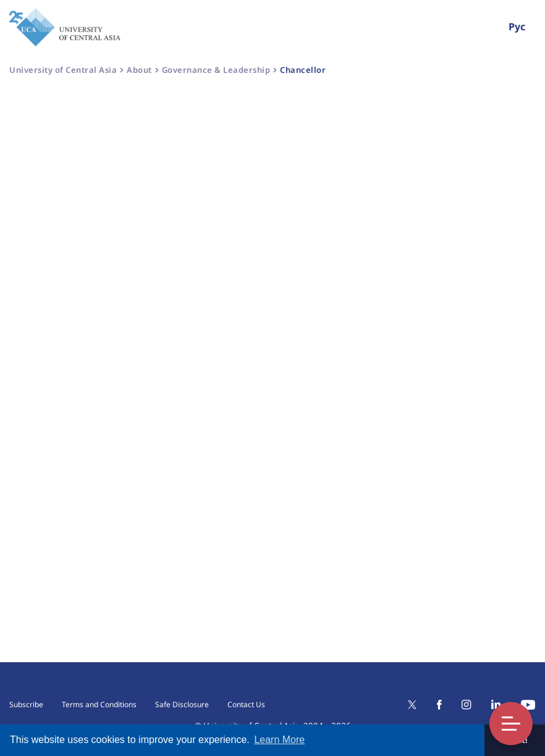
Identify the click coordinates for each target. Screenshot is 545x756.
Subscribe (26, 704)
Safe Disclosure (182, 704)
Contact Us (246, 704)
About (139, 70)
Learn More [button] (279, 740)
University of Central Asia (63, 70)
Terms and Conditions (99, 704)
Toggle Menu (511, 724)
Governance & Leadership (216, 70)
